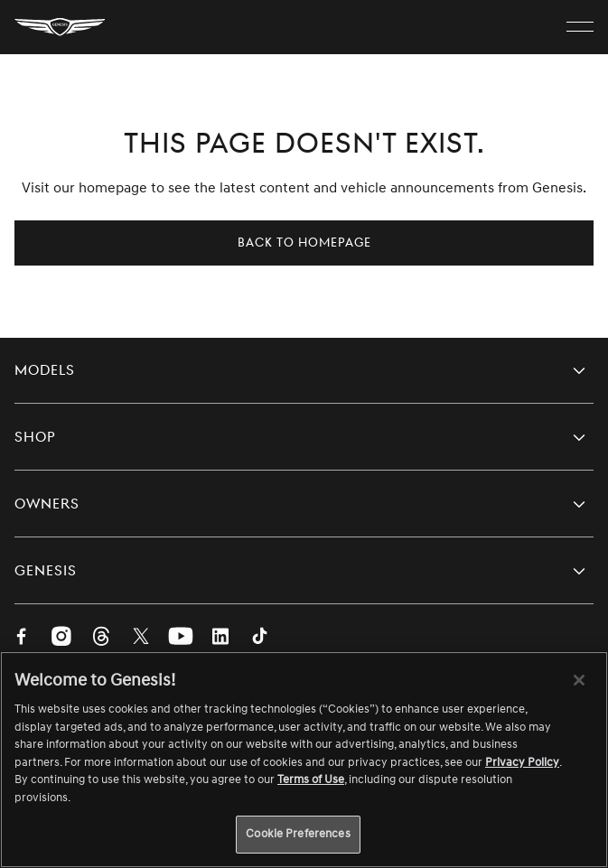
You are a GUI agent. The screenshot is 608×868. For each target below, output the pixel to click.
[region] (304, 760)
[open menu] (580, 27)
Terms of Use (311, 779)
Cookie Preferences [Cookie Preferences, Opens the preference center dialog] (298, 834)
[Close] (579, 680)
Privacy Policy (522, 762)
